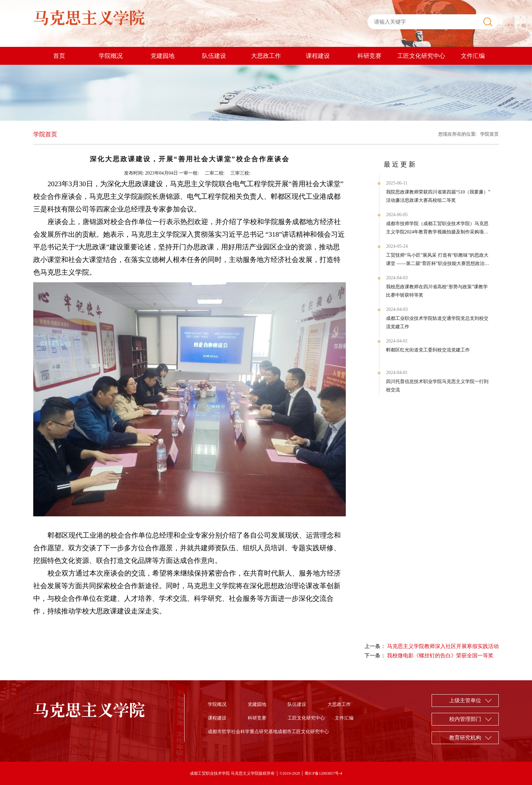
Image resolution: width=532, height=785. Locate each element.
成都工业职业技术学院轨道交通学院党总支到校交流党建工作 (437, 323)
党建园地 (163, 56)
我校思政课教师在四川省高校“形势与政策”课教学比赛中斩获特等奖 (437, 291)
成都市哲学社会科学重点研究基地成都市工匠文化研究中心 (268, 732)
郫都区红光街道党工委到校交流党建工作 (428, 350)
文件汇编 (473, 56)
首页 (59, 56)
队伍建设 (214, 56)
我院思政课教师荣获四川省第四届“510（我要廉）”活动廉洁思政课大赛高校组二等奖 (438, 196)
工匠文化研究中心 (421, 56)
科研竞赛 (369, 56)
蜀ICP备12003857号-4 (323, 773)
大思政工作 (266, 56)
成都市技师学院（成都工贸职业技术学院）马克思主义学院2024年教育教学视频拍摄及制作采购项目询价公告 (437, 229)
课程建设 (318, 56)
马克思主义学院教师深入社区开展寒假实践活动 (443, 646)
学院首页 (489, 134)
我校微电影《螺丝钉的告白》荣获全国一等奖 (440, 655)
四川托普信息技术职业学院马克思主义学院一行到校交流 (437, 386)
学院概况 (111, 56)
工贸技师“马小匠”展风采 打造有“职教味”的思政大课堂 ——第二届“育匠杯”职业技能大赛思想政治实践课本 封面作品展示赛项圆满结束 (438, 260)
